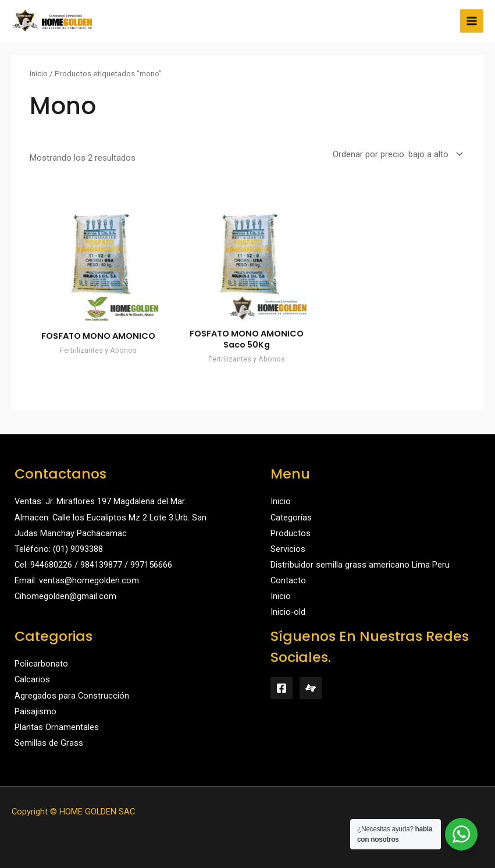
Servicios (288, 549)
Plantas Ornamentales (57, 727)
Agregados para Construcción (72, 696)
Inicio (39, 74)
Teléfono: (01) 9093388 (59, 549)
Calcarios (32, 679)
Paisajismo (35, 711)
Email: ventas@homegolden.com (77, 580)
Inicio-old (288, 612)
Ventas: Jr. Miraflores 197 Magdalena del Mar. (100, 501)
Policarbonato (41, 664)
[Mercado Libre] (311, 688)
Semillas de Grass (49, 743)
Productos (291, 533)
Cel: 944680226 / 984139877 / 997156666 (93, 565)
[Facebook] (282, 688)
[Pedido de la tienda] (396, 155)
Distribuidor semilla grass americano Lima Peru (360, 565)
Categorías (291, 518)
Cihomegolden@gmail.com (65, 596)
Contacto (288, 580)
